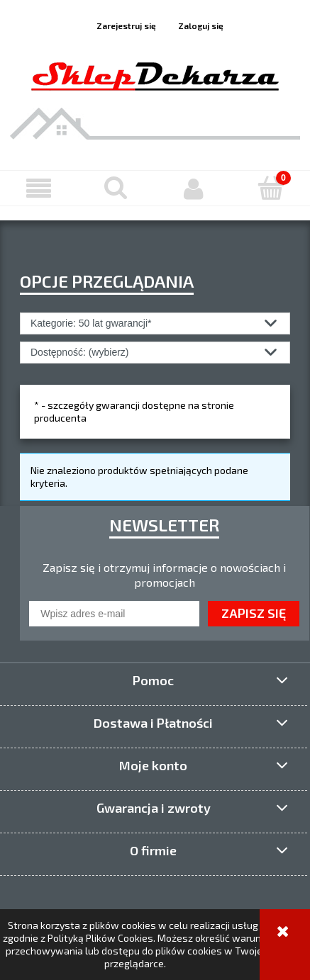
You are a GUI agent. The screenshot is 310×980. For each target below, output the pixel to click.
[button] (39, 189)
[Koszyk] (271, 188)
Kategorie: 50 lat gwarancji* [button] (91, 323)
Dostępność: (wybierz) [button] (80, 352)
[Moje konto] (194, 188)
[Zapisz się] (254, 614)
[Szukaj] (116, 188)
